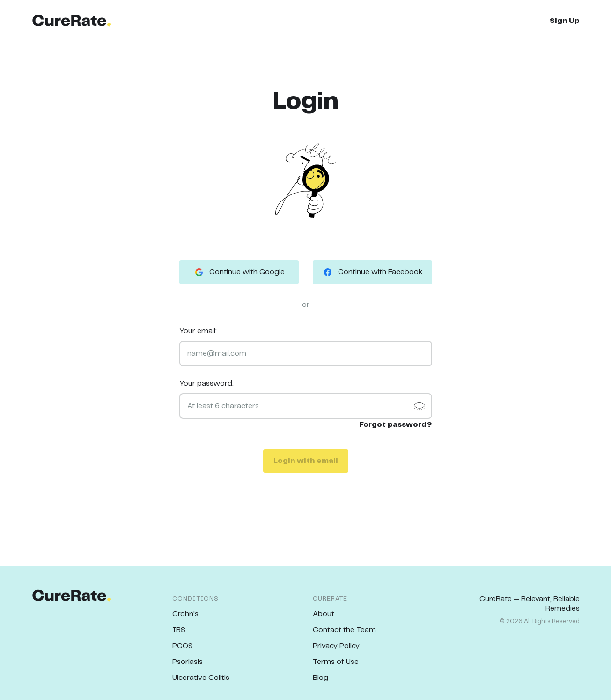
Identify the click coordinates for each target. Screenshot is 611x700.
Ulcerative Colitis (201, 678)
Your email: (198, 331)
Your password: (206, 384)
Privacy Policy (336, 646)
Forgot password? (396, 425)
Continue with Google (239, 272)
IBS (179, 630)
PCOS (183, 646)
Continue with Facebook (372, 272)
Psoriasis (188, 662)
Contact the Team (344, 630)
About (324, 614)
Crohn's (185, 614)
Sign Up (565, 21)
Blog (320, 678)
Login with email (306, 461)
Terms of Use (336, 662)
